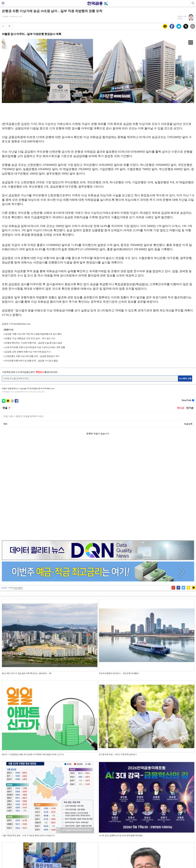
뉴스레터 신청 (185, 378)
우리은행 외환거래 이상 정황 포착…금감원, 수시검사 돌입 (31, 361)
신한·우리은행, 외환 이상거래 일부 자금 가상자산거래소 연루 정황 (35, 347)
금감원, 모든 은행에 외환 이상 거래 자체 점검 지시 (28, 352)
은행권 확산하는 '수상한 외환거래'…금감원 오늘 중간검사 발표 (34, 343)
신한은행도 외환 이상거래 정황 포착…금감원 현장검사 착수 (32, 356)
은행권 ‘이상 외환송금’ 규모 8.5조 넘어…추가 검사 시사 (30, 338)
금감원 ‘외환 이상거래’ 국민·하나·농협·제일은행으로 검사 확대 (33, 334)
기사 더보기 (18, 491)
